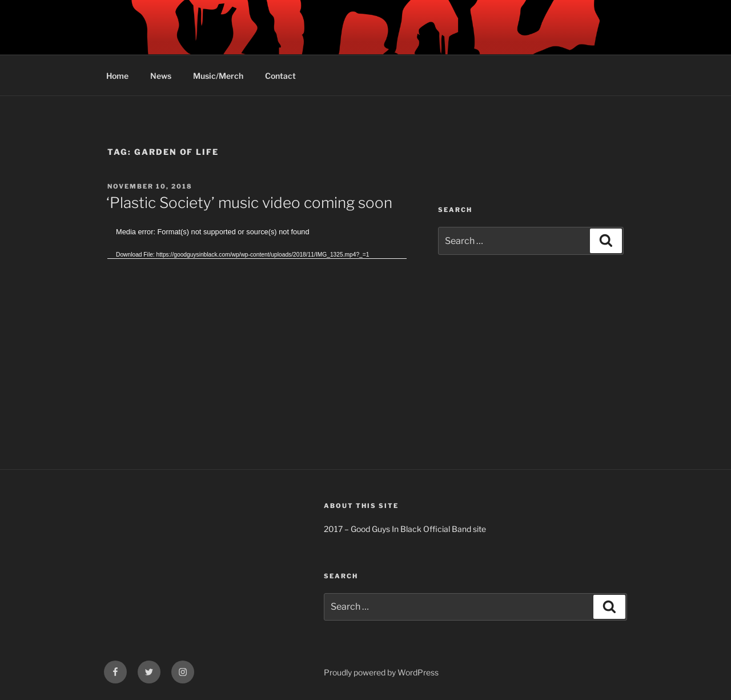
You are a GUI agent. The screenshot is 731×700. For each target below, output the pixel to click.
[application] (257, 311)
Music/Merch (218, 76)
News (161, 76)
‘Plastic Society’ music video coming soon (249, 203)
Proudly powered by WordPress (381, 672)
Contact (280, 76)
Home (117, 76)
